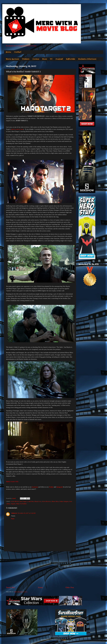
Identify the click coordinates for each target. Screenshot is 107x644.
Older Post (70, 587)
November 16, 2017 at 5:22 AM (26, 513)
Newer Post (11, 587)
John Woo (31, 501)
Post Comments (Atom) (20, 592)
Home (8, 52)
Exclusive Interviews (87, 59)
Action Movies (15, 501)
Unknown (14, 513)
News (45, 59)
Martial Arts (38, 501)
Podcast (59, 59)
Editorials (71, 59)
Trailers (26, 59)
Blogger (64, 640)
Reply (13, 519)
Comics (36, 59)
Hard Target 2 (24, 501)
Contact (18, 52)
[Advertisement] (40, 569)
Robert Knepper (64, 501)
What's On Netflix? (21, 504)
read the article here (17, 129)
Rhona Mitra (55, 501)
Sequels (13, 504)
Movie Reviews (12, 59)
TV (51, 59)
